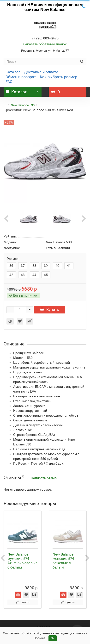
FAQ (9, 82)
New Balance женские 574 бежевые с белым (63, 561)
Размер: (13, 259)
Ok (53, 638)
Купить (50, 309)
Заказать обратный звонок (45, 44)
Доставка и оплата (41, 72)
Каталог (13, 72)
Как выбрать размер (59, 77)
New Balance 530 (20, 105)
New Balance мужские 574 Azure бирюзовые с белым (22, 561)
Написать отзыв (44, 478)
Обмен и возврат (21, 77)
